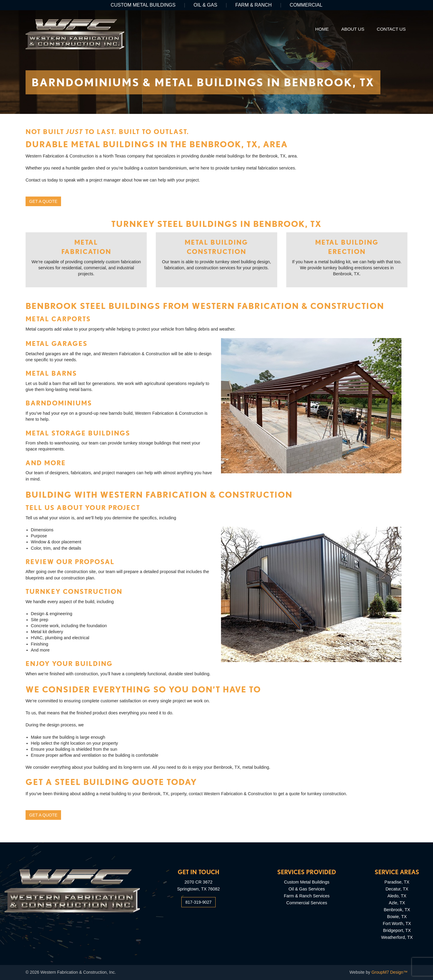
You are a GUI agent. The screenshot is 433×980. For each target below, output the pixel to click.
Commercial (306, 5)
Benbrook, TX (397, 910)
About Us (353, 29)
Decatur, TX (397, 889)
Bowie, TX (397, 917)
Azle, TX (397, 903)
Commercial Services (307, 903)
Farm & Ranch (254, 5)
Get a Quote (43, 201)
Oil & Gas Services (307, 889)
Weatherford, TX (397, 937)
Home (322, 29)
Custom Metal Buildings (143, 5)
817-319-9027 (198, 902)
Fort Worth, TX (397, 924)
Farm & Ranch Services (307, 896)
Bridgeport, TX (397, 930)
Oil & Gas (206, 5)
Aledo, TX (397, 896)
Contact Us (391, 29)
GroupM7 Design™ (389, 972)
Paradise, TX (397, 882)
